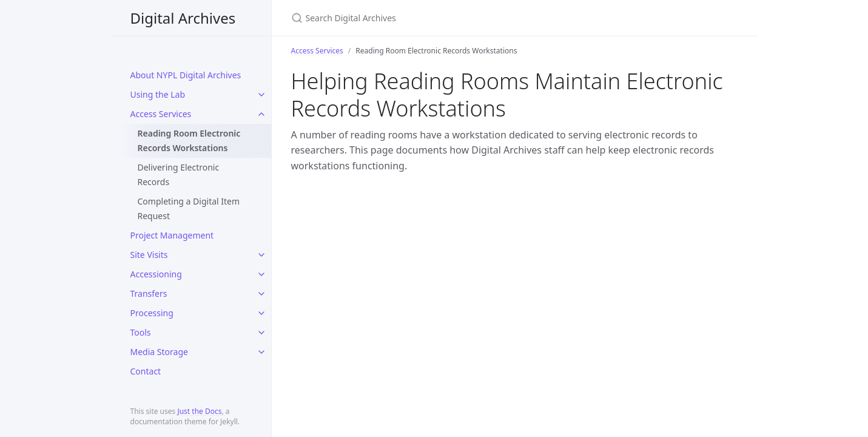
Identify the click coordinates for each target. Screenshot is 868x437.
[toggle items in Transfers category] (261, 294)
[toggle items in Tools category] (261, 333)
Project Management (172, 235)
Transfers (149, 293)
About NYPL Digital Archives (186, 75)
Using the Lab (158, 94)
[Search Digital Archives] (434, 18)
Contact (146, 371)
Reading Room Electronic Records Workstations (189, 141)
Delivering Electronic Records (179, 174)
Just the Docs (199, 411)
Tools (141, 332)
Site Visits (149, 255)
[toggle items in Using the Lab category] (261, 95)
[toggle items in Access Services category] (261, 114)
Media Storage (159, 352)
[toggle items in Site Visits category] (261, 255)
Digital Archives (183, 18)
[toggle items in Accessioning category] (261, 274)
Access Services (161, 114)
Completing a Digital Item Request (189, 208)
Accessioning (156, 274)
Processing (152, 313)
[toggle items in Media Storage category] (261, 352)
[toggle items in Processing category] (261, 313)
